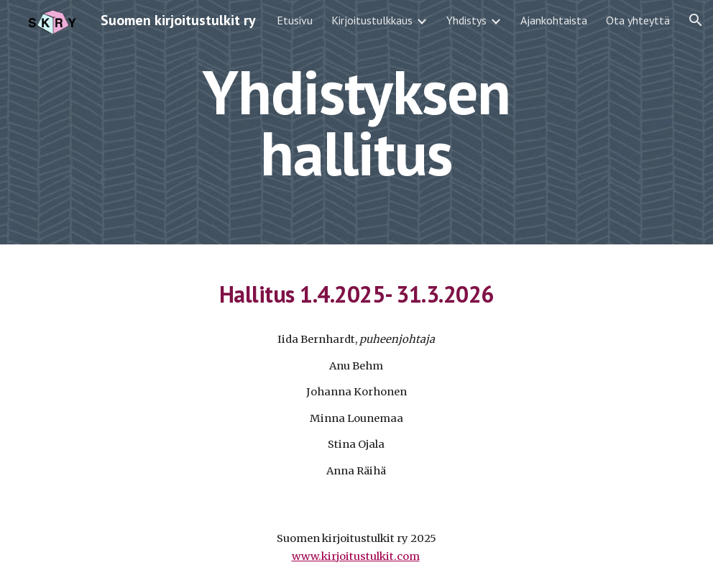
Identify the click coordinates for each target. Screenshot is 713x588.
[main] (357, 123)
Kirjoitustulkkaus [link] (372, 20)
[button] (696, 20)
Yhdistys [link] (466, 20)
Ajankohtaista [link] (554, 20)
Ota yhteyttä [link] (638, 20)
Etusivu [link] (295, 20)
